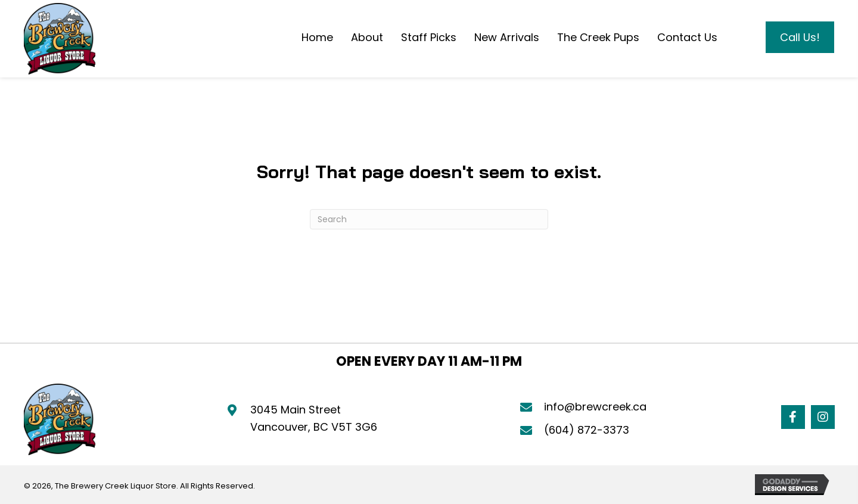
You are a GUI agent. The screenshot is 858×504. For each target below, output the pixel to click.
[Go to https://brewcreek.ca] (60, 39)
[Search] (429, 219)
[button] (793, 417)
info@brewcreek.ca (595, 407)
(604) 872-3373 (587, 430)
